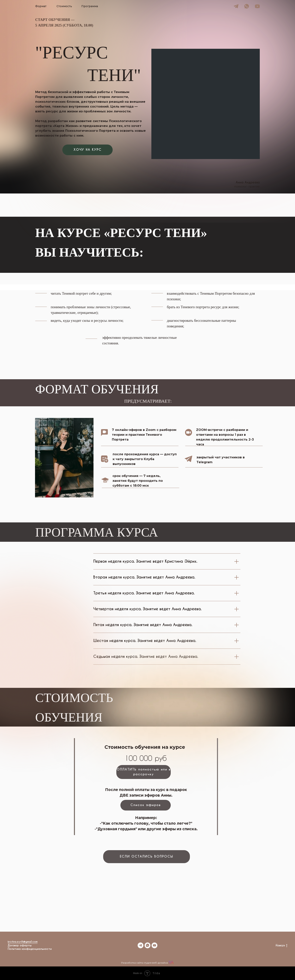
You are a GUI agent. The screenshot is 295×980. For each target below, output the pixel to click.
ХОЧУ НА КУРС (88, 150)
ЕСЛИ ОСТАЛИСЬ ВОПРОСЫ (147, 856)
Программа (90, 6)
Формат (41, 6)
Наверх (281, 945)
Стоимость (64, 6)
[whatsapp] (147, 945)
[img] (236, 6)
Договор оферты (20, 945)
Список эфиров (146, 805)
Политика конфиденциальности (30, 949)
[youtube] (154, 945)
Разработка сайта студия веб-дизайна (144, 963)
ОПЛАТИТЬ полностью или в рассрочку (144, 772)
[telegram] (141, 945)
